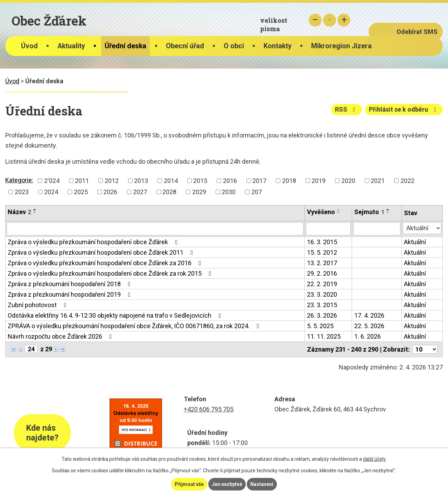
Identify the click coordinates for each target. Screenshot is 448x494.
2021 (378, 181)
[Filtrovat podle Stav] (422, 228)
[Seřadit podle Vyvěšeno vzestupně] (339, 210)
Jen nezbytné (227, 484)
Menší (315, 20)
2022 (407, 181)
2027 (140, 192)
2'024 (52, 181)
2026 (110, 192)
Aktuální (415, 242)
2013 (141, 181)
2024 (51, 192)
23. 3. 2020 (322, 294)
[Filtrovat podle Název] (155, 229)
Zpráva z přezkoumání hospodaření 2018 (71, 284)
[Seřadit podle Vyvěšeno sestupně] (339, 212)
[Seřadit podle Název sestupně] (35, 212)
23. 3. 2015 (322, 305)
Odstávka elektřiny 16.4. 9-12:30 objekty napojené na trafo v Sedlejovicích (116, 315)
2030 (229, 192)
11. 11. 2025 (324, 336)
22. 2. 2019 (322, 284)
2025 (81, 192)
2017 (259, 181)
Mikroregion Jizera (341, 46)
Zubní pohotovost (38, 305)
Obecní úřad (185, 46)
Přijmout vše (189, 484)
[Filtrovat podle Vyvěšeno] (328, 229)
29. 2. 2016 (322, 273)
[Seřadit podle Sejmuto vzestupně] (388, 210)
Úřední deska (125, 46)
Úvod (29, 46)
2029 (199, 192)
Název (19, 212)
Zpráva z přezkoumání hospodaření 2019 (71, 294)
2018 (289, 181)
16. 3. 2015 (322, 242)
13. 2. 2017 (322, 263)
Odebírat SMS (417, 32)
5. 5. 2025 (320, 326)
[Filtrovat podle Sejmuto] (377, 229)
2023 (22, 192)
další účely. (375, 459)
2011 (82, 181)
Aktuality (71, 46)
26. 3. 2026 (322, 315)
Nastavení (262, 484)
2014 (171, 181)
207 (257, 192)
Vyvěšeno (321, 212)
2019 (318, 181)
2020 (348, 181)
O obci (234, 46)
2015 (200, 181)
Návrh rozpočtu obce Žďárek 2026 (61, 336)
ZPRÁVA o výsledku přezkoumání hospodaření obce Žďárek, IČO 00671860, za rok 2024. (135, 326)
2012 (112, 181)
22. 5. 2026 (369, 326)
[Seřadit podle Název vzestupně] (35, 210)
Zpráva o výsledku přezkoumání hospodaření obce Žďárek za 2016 (106, 263)
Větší (344, 20)
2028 (169, 192)
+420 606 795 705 (209, 409)
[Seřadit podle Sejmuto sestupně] (388, 212)
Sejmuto (369, 212)
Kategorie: (19, 180)
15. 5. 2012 (322, 252)
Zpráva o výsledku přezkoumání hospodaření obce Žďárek (94, 242)
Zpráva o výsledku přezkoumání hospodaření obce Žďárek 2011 (102, 252)
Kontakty (278, 46)
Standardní (330, 20)
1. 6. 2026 (367, 336)
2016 (230, 181)
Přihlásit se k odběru (404, 109)
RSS (347, 109)
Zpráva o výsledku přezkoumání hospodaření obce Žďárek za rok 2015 (111, 273)
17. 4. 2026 (369, 315)
